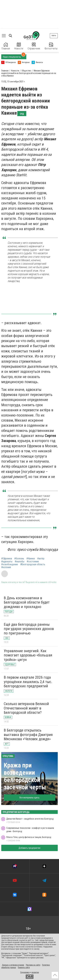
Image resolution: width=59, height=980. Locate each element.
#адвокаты (7, 562)
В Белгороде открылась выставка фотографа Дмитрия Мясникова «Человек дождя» (28, 735)
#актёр (41, 559)
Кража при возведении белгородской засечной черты (25, 776)
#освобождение (10, 564)
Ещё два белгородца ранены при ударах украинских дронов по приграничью (29, 629)
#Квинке (31, 559)
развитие (35, 972)
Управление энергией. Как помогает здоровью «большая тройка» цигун (28, 655)
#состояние (33, 562)
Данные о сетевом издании (13, 965)
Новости (19, 46)
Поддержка (25, 972)
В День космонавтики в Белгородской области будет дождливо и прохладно (27, 602)
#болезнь (19, 559)
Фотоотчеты (51, 46)
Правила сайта (24, 967)
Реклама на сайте (33, 965)
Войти (54, 36)
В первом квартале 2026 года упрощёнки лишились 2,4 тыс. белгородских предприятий (28, 682)
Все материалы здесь (29, 798)
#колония (6, 567)
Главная (6, 46)
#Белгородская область (33, 564)
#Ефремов (7, 559)
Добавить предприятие (29, 848)
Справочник (34, 46)
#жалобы (20, 562)
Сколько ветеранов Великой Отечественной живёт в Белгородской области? (26, 708)
